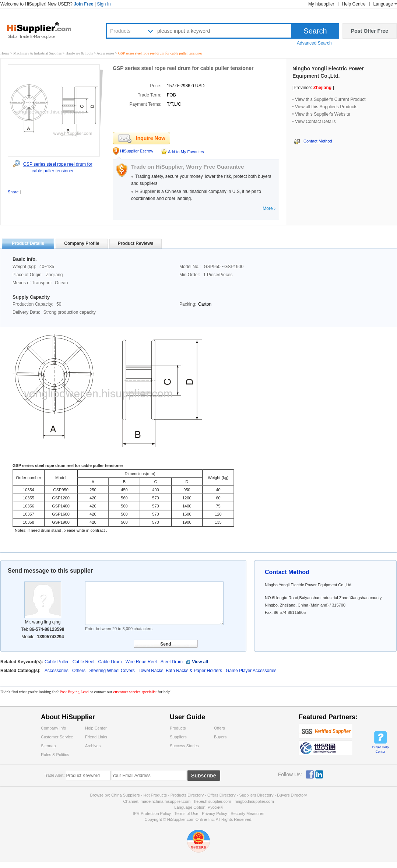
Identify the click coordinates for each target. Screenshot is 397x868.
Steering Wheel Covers (113, 671)
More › (269, 208)
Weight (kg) (218, 478)
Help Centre (354, 4)
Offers (219, 728)
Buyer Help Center (381, 749)
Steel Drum (172, 662)
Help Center (96, 728)
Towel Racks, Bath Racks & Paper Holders (181, 671)
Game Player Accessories (251, 671)
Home (5, 53)
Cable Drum (110, 662)
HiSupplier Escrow (137, 151)
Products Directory (188, 795)
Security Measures (247, 813)
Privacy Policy (214, 813)
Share (13, 192)
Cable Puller (57, 662)
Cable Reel (83, 662)
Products (120, 31)
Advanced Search (314, 43)
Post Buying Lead (75, 692)
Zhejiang (322, 88)
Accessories (106, 53)
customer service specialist (135, 692)
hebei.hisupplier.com (213, 801)
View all (200, 662)
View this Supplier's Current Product (330, 99)
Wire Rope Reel (141, 662)
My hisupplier (321, 4)
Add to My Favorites (186, 152)
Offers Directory (222, 795)
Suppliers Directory (257, 795)
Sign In (104, 4)
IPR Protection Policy (152, 813)
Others (79, 671)
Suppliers (178, 737)
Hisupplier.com (45, 30)
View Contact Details (315, 122)
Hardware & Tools (80, 53)
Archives (93, 746)
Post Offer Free (370, 31)
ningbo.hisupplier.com (254, 801)
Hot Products (155, 795)
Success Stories (184, 746)
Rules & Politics (55, 755)
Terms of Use (186, 813)
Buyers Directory (292, 795)
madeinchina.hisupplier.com (166, 801)
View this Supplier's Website (323, 114)
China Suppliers (126, 795)
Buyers (220, 737)
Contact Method (318, 141)
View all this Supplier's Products (326, 107)
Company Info (53, 728)
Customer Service (57, 737)
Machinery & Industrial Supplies (38, 53)
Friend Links (96, 737)
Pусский (215, 807)
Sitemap (48, 746)
